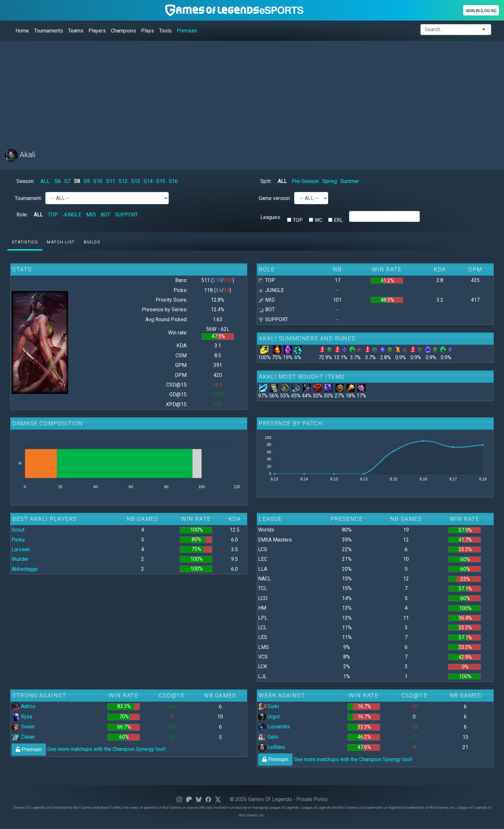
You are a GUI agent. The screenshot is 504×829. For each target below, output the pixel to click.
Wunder (20, 559)
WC (319, 220)
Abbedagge (25, 569)
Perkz (18, 540)
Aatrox (23, 706)
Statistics (25, 242)
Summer (350, 181)
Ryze (22, 717)
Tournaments (49, 31)
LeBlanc (272, 747)
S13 (136, 181)
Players (97, 31)
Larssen (21, 549)
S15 (161, 181)
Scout (18, 530)
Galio (268, 737)
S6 (58, 181)
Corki (269, 706)
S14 (148, 181)
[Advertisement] (198, 91)
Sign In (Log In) (481, 11)
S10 (98, 181)
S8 (77, 181)
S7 (67, 181)
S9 (87, 181)
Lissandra (274, 727)
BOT (105, 215)
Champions (123, 31)
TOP (53, 215)
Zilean (23, 737)
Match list (61, 242)
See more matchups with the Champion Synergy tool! (89, 749)
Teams (76, 31)
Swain (23, 727)
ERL (338, 220)
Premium (187, 31)
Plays (148, 31)
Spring (330, 181)
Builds (92, 242)
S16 (173, 181)
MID (91, 215)
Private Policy (312, 799)
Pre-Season (305, 181)
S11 (111, 181)
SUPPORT (126, 215)
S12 (123, 181)
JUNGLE (72, 215)
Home (22, 31)
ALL (45, 181)
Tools (165, 31)
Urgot (269, 717)
